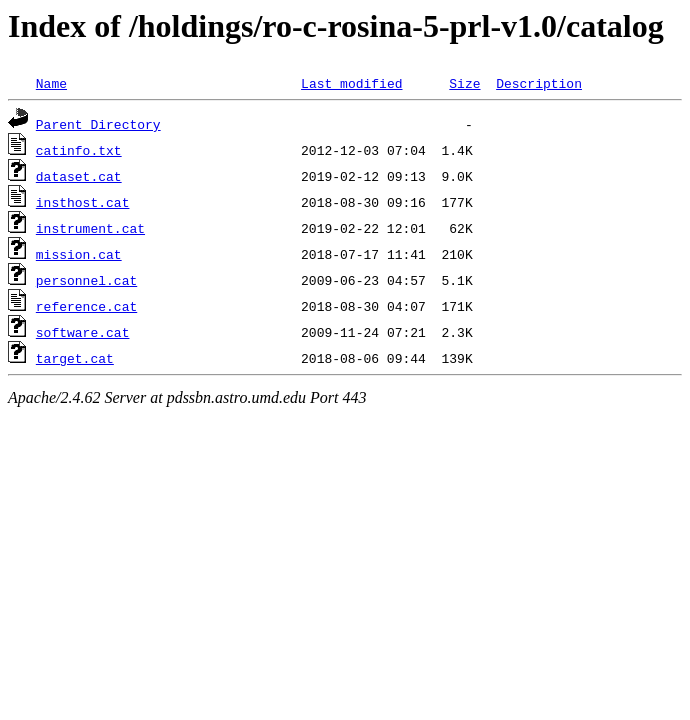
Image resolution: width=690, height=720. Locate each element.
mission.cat (79, 254)
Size (464, 83)
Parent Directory (98, 124)
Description (539, 83)
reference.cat (86, 306)
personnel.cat (86, 280)
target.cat (75, 358)
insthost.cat (83, 202)
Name (51, 83)
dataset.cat (79, 176)
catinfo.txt (79, 150)
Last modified (351, 83)
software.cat (83, 332)
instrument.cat (90, 228)
